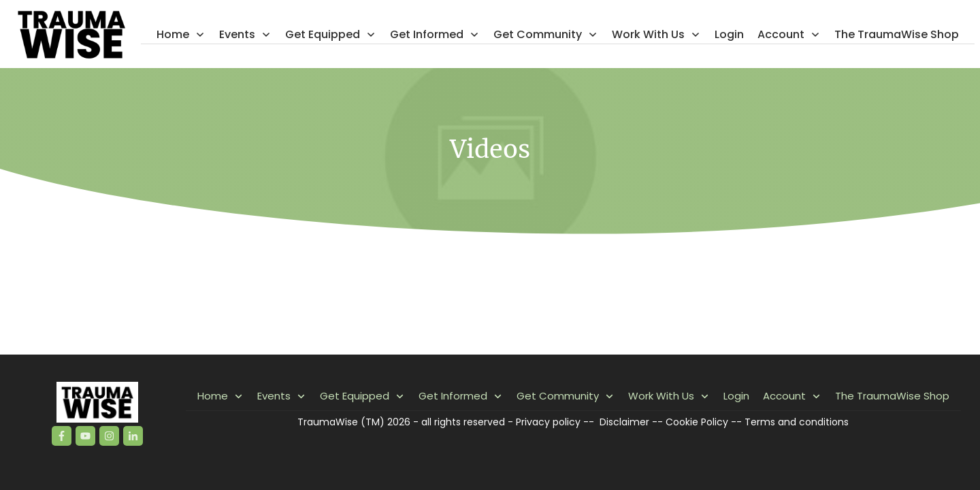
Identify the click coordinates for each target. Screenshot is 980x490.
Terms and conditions (797, 422)
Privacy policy (548, 422)
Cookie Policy (697, 422)
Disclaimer (624, 422)
